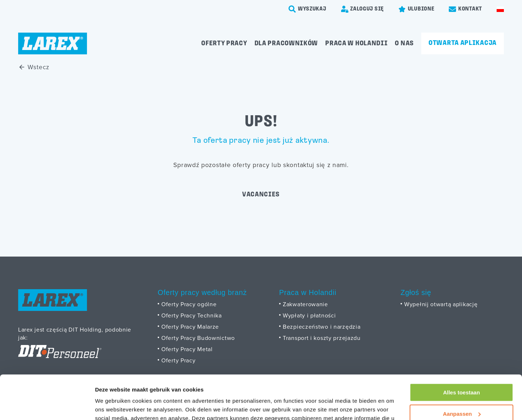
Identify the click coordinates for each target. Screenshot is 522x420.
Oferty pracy (224, 43)
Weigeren (461, 394)
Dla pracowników (286, 43)
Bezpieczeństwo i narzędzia (322, 327)
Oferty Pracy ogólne (189, 304)
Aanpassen (462, 372)
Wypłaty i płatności (309, 315)
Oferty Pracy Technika (192, 315)
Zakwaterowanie (305, 304)
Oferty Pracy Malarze (190, 327)
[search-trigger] (307, 9)
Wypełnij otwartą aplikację (441, 304)
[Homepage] (53, 43)
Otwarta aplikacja (463, 43)
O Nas (404, 43)
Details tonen (112, 406)
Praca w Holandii (356, 43)
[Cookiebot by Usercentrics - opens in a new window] (47, 406)
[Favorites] (416, 9)
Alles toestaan (461, 351)
